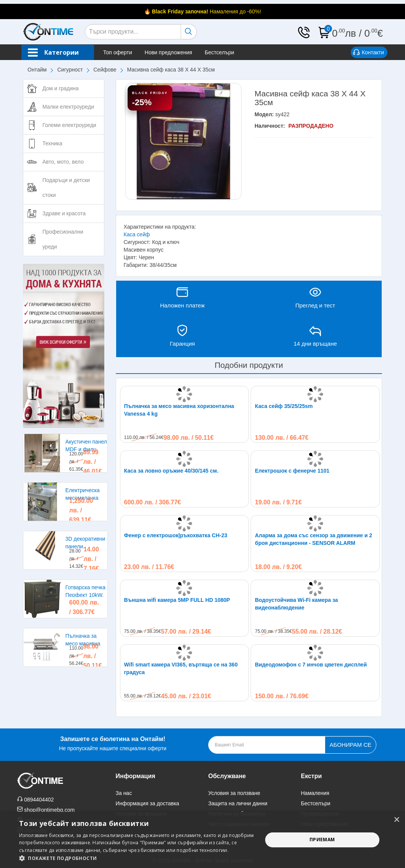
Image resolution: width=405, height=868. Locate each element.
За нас (124, 793)
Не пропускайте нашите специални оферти (113, 743)
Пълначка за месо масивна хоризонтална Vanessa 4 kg (179, 410)
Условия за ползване (234, 793)
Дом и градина (61, 88)
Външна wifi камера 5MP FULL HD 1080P (177, 600)
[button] (137, 858)
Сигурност (70, 70)
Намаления (315, 793)
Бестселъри (220, 52)
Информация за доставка (147, 803)
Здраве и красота (64, 213)
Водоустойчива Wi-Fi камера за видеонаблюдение (296, 604)
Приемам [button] (322, 840)
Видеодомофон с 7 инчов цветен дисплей (311, 665)
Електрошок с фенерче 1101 (292, 471)
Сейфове (105, 70)
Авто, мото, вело (63, 162)
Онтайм (37, 70)
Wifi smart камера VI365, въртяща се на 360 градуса (181, 668)
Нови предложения (168, 52)
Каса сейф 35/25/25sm (284, 406)
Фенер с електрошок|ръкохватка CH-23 (176, 535)
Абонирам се (351, 745)
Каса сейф (137, 234)
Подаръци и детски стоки (66, 188)
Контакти (369, 53)
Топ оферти (118, 52)
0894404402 (39, 800)
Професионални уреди (63, 239)
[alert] (202, 840)
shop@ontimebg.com (49, 810)
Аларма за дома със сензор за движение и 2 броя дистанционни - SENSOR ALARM (313, 539)
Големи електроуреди (69, 125)
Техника (52, 143)
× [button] (396, 820)
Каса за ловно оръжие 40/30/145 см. (171, 471)
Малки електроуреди (68, 107)
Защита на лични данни (238, 803)
